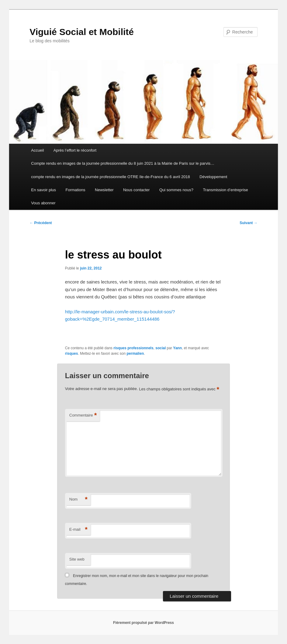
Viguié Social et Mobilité (82, 32)
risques (72, 354)
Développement (213, 177)
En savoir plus (43, 190)
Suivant (249, 223)
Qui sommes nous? (176, 190)
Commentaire (83, 415)
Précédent (41, 223)
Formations (76, 190)
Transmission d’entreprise (225, 190)
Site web (77, 559)
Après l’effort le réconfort (75, 150)
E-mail (78, 530)
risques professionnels (133, 348)
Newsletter (104, 190)
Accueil (37, 150)
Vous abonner (43, 203)
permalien (135, 354)
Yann (177, 348)
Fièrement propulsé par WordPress (143, 623)
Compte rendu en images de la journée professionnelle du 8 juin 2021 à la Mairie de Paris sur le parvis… (123, 163)
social (161, 348)
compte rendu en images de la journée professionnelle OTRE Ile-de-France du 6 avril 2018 (110, 177)
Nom (78, 500)
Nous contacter (136, 190)
